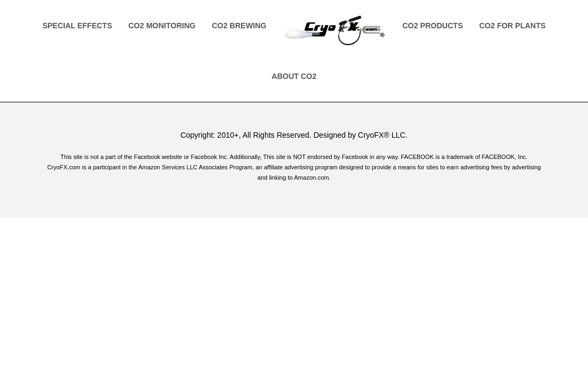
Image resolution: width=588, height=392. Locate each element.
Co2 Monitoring (162, 26)
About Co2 (294, 76)
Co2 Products (433, 26)
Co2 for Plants (512, 26)
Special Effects (77, 26)
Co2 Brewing (239, 26)
